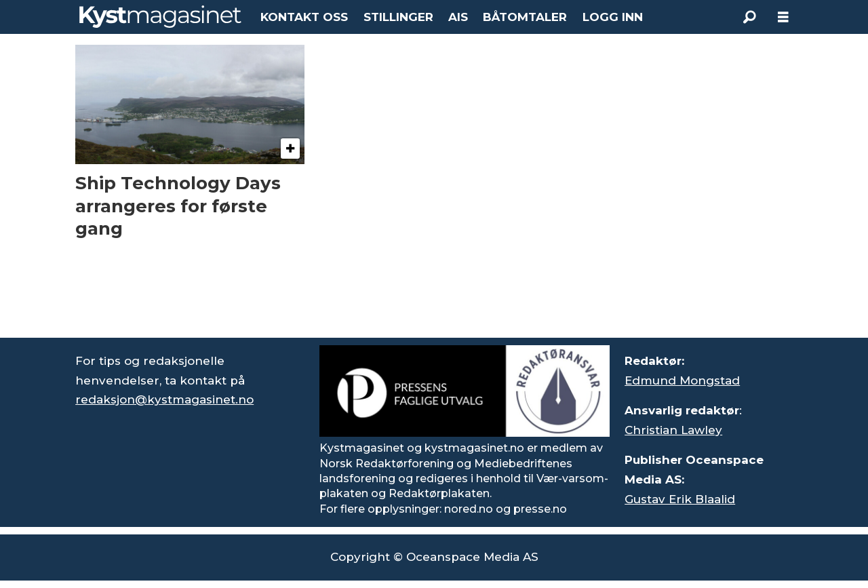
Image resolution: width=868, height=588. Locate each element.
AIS (458, 17)
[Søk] (749, 17)
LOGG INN (613, 17)
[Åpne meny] (783, 17)
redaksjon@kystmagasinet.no (164, 399)
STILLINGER (398, 17)
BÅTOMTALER (525, 17)
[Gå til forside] (160, 17)
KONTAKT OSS (304, 17)
